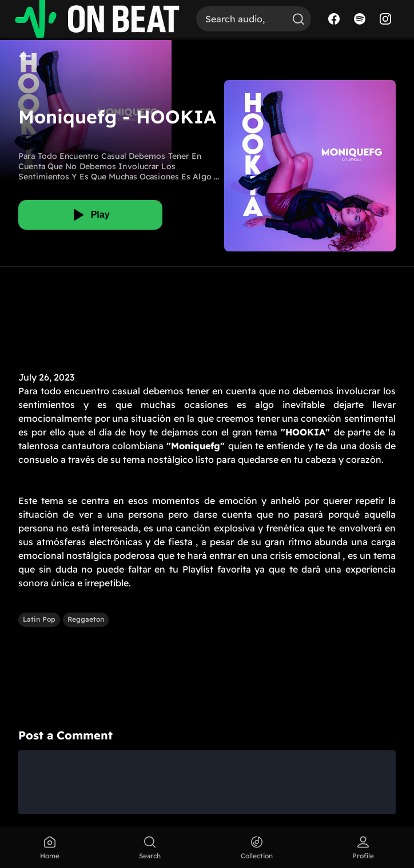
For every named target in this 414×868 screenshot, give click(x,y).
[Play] (90, 215)
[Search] (241, 19)
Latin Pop (39, 619)
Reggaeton (86, 619)
